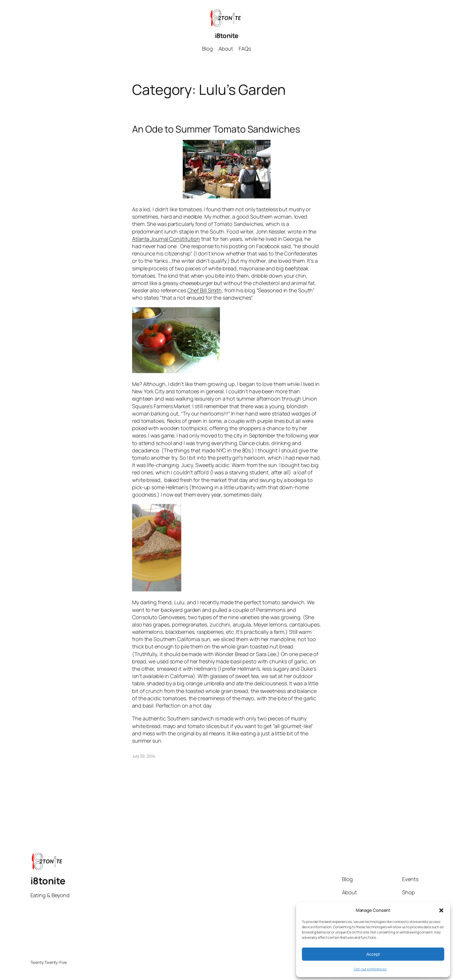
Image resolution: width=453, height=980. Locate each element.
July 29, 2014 (144, 756)
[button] (441, 910)
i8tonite (227, 36)
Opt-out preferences (370, 969)
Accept (373, 954)
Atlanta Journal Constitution (166, 239)
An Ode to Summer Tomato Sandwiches (216, 129)
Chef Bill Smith (205, 290)
